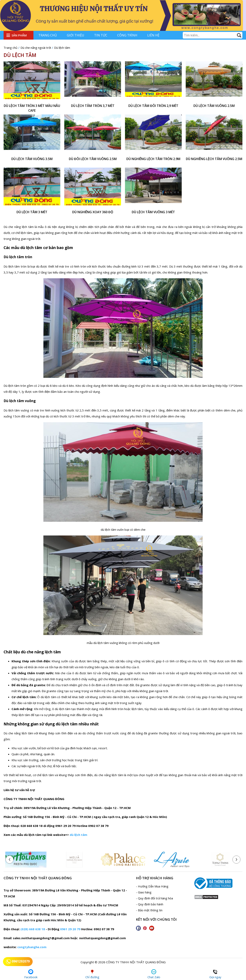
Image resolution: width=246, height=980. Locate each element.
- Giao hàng (144, 892)
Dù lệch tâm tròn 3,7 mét (93, 106)
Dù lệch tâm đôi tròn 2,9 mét (153, 106)
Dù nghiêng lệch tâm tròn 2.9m (153, 159)
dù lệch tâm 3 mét (32, 212)
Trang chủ (48, 35)
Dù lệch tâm (20, 55)
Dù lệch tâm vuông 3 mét (153, 212)
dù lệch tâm (78, 835)
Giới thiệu (76, 35)
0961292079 (18, 962)
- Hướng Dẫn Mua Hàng (152, 886)
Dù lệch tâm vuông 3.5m (32, 159)
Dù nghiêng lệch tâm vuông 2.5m (214, 159)
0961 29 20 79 (70, 929)
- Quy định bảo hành (150, 904)
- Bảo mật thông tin (149, 910)
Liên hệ (153, 35)
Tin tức (101, 35)
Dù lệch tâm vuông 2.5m (214, 106)
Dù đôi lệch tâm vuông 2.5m (93, 159)
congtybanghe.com (32, 947)
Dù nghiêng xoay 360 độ (93, 212)
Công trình (127, 35)
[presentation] (10, 860)
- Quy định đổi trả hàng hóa (154, 898)
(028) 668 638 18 (33, 929)
